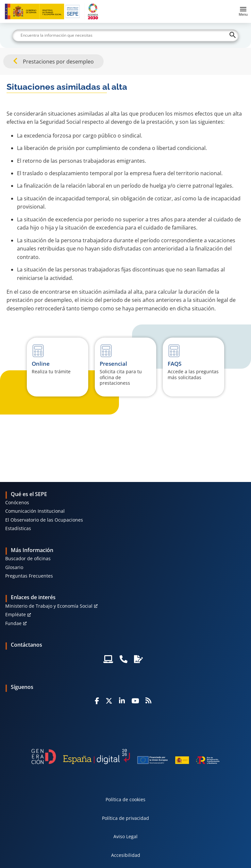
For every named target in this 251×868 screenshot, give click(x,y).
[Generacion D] (125, 757)
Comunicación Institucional (35, 511)
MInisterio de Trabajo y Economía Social (49, 606)
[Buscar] (125, 35)
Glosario (14, 567)
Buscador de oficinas (28, 558)
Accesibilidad (126, 855)
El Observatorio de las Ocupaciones (44, 520)
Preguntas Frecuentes (29, 576)
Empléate (16, 614)
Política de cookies (125, 799)
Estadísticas (18, 528)
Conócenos (17, 502)
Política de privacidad (125, 818)
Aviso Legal (125, 836)
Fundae (13, 623)
